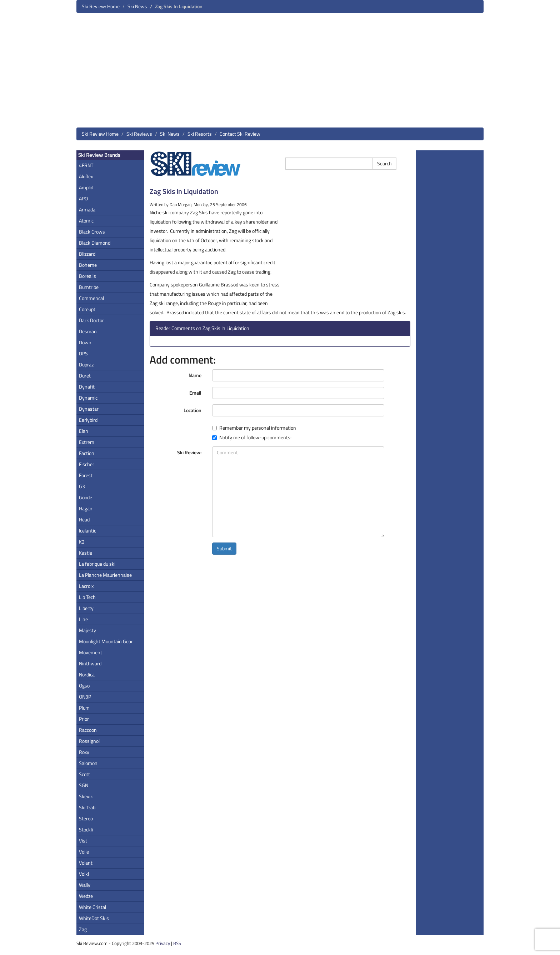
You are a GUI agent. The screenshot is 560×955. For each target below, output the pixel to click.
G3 (82, 486)
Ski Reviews (139, 134)
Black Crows (92, 232)
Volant (86, 863)
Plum (84, 708)
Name (195, 375)
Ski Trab (87, 807)
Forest (86, 475)
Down (85, 342)
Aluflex (86, 176)
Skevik (86, 796)
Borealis (87, 276)
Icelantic (87, 531)
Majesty (87, 630)
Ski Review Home (100, 134)
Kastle (86, 553)
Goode (86, 497)
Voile (84, 852)
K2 (82, 542)
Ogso (84, 686)
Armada (87, 209)
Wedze (86, 896)
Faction (87, 453)
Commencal (91, 298)
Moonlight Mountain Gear (106, 641)
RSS (177, 943)
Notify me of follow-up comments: (252, 437)
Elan (84, 431)
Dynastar (89, 409)
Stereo (86, 818)
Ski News (137, 6)
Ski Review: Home (101, 6)
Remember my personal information (254, 428)
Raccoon (88, 730)
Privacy (163, 943)
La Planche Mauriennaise (105, 575)
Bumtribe (89, 287)
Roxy (84, 752)
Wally (85, 885)
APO (83, 198)
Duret (85, 376)
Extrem (87, 442)
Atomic (86, 221)
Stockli (86, 829)
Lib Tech (87, 597)
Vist (83, 841)
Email (195, 393)
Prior (84, 719)
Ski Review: (189, 452)
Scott (84, 774)
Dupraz (86, 364)
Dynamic (88, 398)
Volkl (84, 874)
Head (84, 519)
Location (192, 410)
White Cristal (92, 907)
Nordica (87, 674)
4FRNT (86, 165)
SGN (84, 785)
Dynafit (87, 387)
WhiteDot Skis (94, 918)
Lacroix (86, 586)
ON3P (85, 697)
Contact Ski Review (240, 134)
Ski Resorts (200, 134)
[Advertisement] (280, 73)
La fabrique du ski (97, 564)
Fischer (87, 464)
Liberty (86, 608)
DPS (83, 353)
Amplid (86, 187)
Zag (83, 929)
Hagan (86, 508)
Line (83, 619)
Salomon (88, 763)
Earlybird (88, 420)
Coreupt (87, 309)
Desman (88, 331)
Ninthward (90, 663)
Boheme (88, 265)
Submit (224, 548)
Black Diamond (95, 243)
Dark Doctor (91, 320)
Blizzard (87, 254)
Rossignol (89, 741)
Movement (91, 652)
